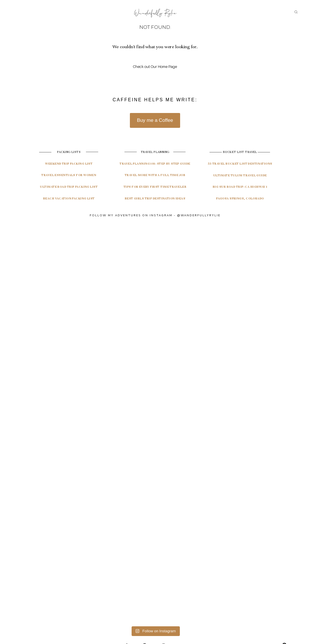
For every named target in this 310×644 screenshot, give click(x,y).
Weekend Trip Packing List (69, 164)
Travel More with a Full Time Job (155, 175)
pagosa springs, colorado (240, 198)
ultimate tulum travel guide (240, 175)
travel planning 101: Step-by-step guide (155, 164)
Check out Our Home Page (155, 67)
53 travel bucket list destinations (240, 164)
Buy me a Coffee (155, 120)
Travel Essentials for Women (69, 175)
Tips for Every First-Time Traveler (155, 187)
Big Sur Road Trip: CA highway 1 (240, 187)
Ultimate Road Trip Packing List (69, 187)
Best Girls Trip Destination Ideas (155, 198)
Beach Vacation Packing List (69, 198)
